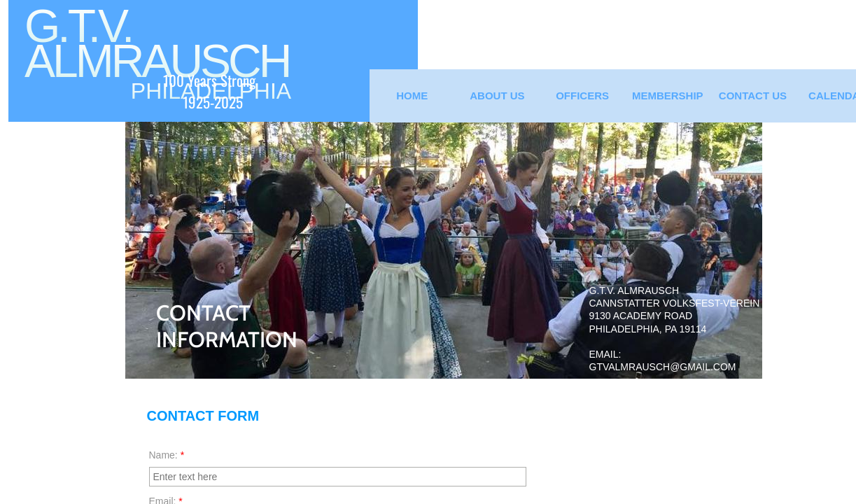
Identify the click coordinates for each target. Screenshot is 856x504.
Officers (582, 96)
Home (412, 96)
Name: (167, 455)
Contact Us (753, 96)
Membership (668, 96)
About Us (497, 96)
